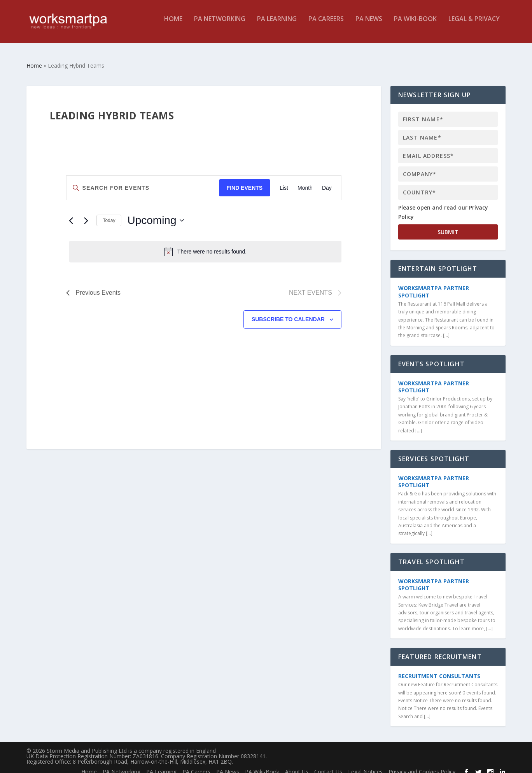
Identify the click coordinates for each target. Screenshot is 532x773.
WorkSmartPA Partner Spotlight (434, 284)
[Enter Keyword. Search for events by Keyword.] (143, 181)
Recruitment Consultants (439, 669)
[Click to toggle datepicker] (155, 213)
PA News (369, 25)
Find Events (245, 181)
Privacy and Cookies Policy (422, 765)
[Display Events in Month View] (305, 181)
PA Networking (220, 25)
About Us (297, 765)
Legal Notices (365, 765)
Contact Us (328, 765)
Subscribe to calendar (288, 312)
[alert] (205, 245)
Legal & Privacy (474, 25)
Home (173, 25)
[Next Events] (86, 213)
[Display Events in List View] (284, 181)
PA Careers (326, 25)
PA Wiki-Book (415, 25)
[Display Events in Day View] (327, 181)
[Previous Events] (71, 213)
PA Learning (277, 25)
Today (109, 213)
